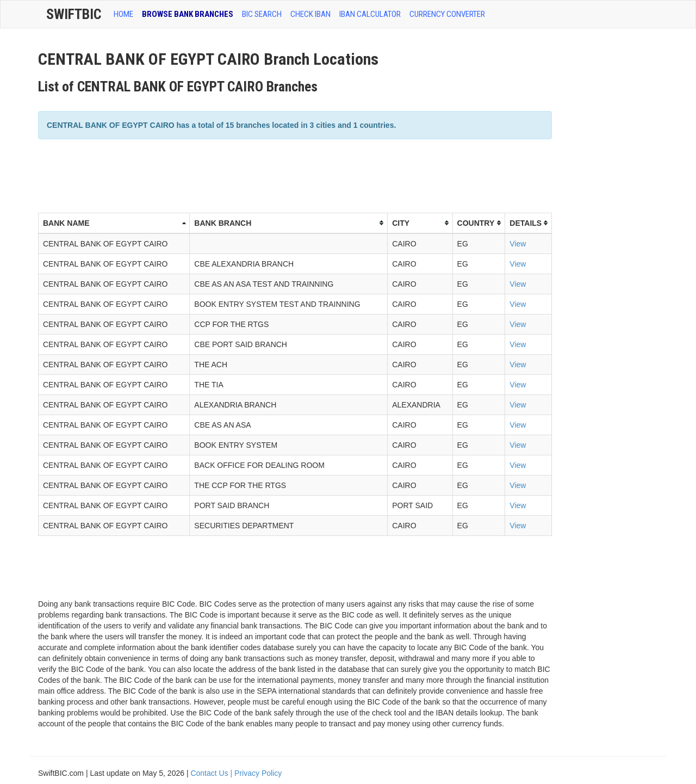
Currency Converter (447, 14)
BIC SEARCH (262, 14)
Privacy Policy (258, 773)
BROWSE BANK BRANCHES (188, 14)
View (518, 244)
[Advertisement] (236, 175)
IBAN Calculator (370, 14)
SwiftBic (74, 14)
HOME (123, 14)
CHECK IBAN (310, 14)
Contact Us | (212, 773)
